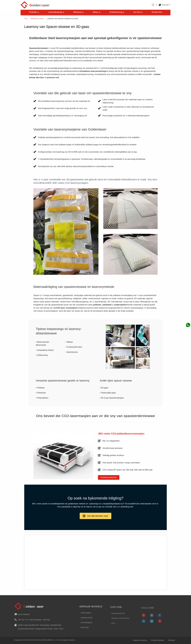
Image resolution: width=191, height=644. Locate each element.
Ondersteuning (117, 12)
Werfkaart (171, 640)
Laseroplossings (56, 12)
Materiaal (79, 12)
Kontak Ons (157, 12)
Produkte (34, 12)
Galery (97, 12)
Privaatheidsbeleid (158, 640)
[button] (109, 477)
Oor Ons (138, 12)
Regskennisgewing (140, 640)
